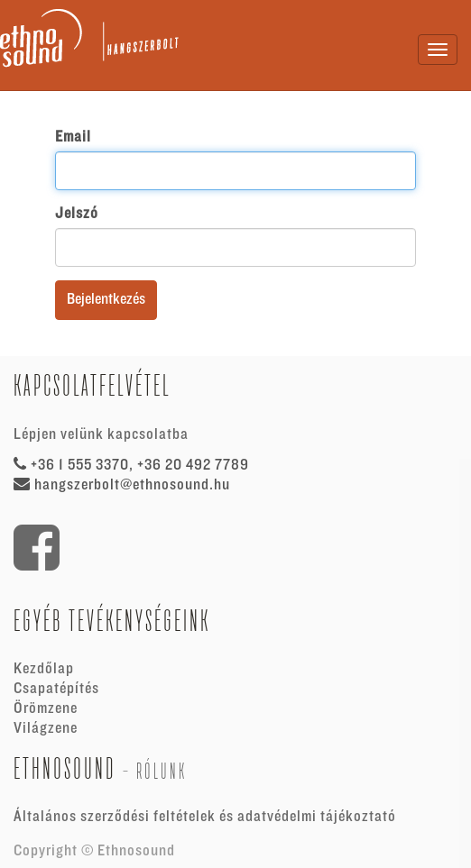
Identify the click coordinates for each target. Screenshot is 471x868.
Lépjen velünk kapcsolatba (101, 434)
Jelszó (77, 214)
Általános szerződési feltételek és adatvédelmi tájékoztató (205, 817)
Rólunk (162, 771)
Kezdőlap (44, 669)
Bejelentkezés (106, 299)
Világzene (46, 728)
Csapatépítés (56, 689)
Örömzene (46, 708)
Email (73, 137)
